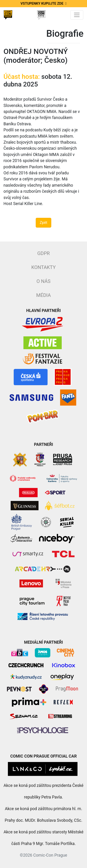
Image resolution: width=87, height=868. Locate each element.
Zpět (43, 223)
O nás (43, 281)
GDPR (44, 253)
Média (43, 295)
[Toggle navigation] (77, 15)
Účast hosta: (22, 77)
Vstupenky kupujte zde (44, 3)
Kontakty (43, 267)
